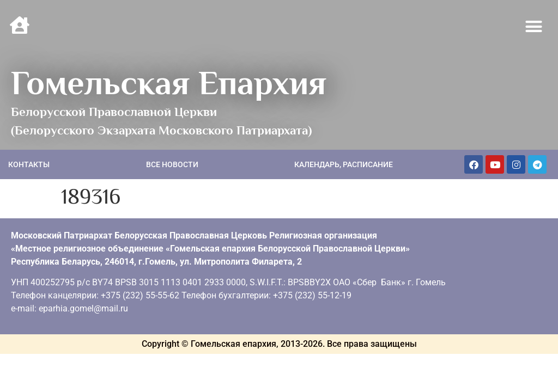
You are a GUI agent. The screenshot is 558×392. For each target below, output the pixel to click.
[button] (534, 27)
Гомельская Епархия (169, 83)
